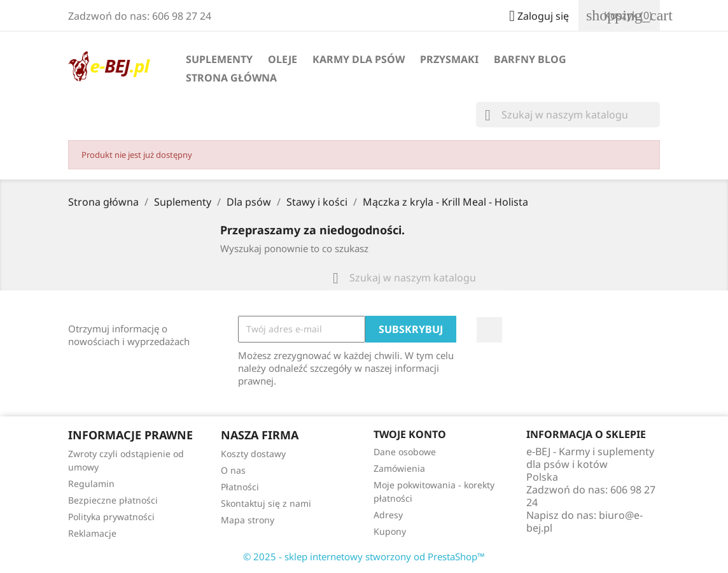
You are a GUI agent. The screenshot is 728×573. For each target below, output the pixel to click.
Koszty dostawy (253, 454)
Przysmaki (449, 59)
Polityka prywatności (111, 517)
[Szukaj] (568, 115)
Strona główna (231, 78)
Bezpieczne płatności (113, 500)
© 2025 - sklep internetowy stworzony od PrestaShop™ (364, 556)
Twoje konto (410, 434)
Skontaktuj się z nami (266, 503)
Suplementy (219, 59)
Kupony (390, 531)
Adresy (388, 515)
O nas (233, 470)
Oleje (283, 59)
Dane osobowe (405, 452)
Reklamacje (92, 533)
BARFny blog (530, 59)
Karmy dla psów (359, 59)
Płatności (240, 487)
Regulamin (91, 484)
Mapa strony (248, 520)
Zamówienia (399, 468)
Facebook (489, 330)
